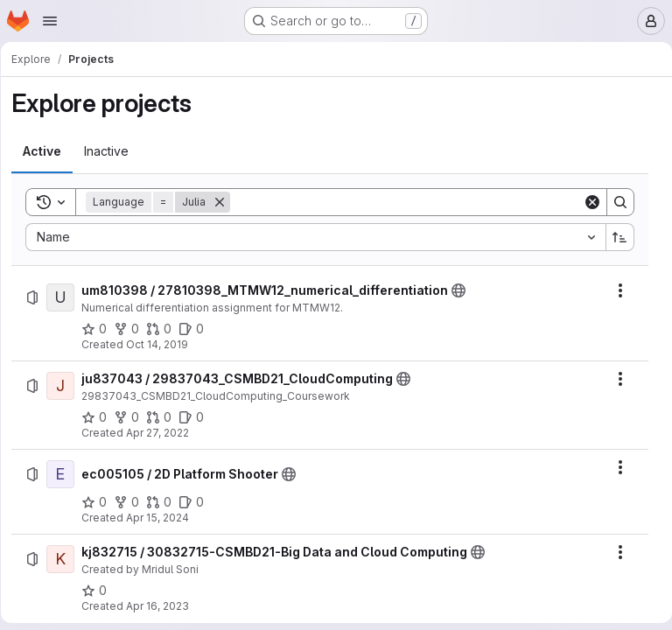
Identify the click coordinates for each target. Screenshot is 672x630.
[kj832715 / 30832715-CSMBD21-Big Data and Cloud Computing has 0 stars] (100, 591)
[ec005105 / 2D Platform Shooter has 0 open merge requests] (165, 502)
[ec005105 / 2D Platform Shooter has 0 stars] (100, 502)
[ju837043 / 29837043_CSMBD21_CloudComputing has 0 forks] (133, 417)
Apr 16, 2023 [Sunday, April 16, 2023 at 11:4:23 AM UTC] (164, 606)
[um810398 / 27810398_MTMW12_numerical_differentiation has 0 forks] (133, 329)
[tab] (48, 151)
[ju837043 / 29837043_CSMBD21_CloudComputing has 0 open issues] (197, 417)
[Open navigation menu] (50, 21)
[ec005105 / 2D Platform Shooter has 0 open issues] (197, 502)
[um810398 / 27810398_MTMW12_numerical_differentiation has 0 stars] (100, 329)
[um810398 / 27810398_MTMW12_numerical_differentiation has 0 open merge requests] (165, 329)
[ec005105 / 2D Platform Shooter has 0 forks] (133, 502)
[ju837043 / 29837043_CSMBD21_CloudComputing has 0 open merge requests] (165, 417)
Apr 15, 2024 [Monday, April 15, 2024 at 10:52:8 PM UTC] (164, 518)
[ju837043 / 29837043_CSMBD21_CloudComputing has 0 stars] (100, 417)
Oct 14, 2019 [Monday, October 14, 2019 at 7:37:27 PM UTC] (163, 344)
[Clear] (585, 202)
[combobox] (315, 237)
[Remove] (226, 202)
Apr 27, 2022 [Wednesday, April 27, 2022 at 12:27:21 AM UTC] (164, 433)
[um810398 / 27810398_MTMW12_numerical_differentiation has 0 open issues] (197, 329)
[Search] (406, 202)
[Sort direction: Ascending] (613, 237)
